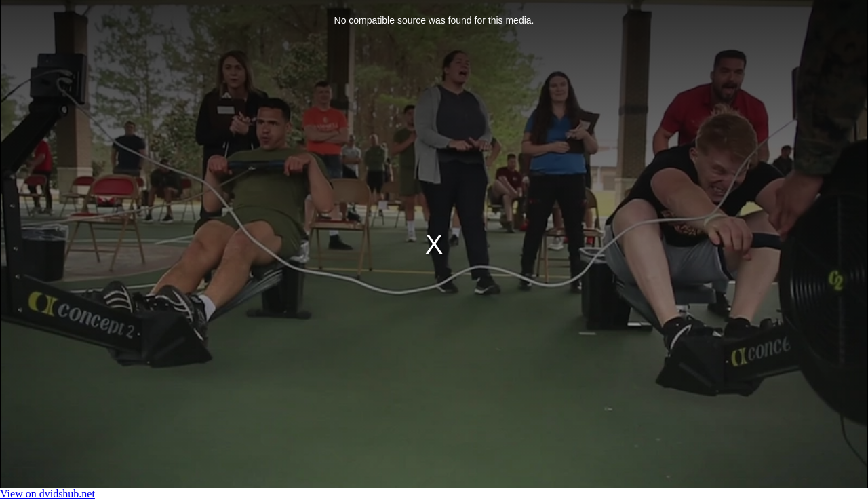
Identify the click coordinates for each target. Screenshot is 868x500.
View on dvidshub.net (47, 494)
